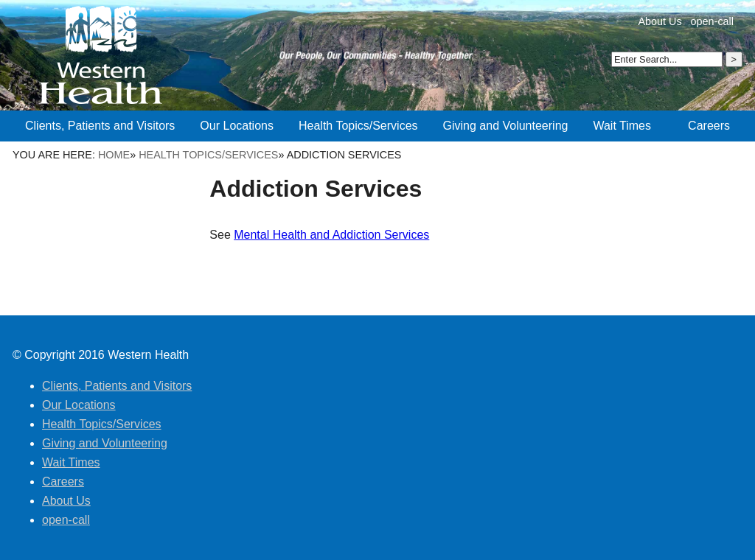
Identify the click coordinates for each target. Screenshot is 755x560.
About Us (660, 21)
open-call (712, 21)
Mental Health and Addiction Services (331, 235)
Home (114, 155)
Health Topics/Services (208, 155)
